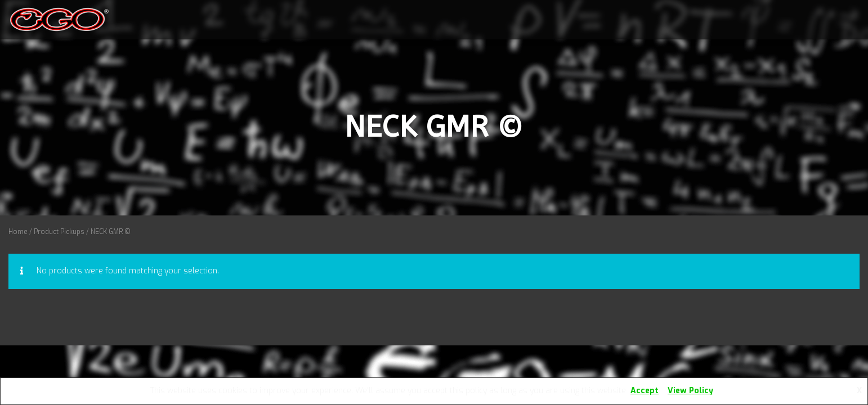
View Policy (690, 391)
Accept (645, 391)
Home (18, 232)
